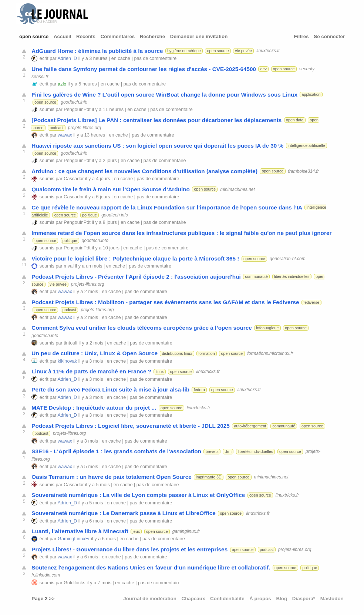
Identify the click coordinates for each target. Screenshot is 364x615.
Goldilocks (74, 583)
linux (160, 372)
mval (69, 266)
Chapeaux (193, 599)
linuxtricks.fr (268, 51)
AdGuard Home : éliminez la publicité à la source (97, 51)
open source (34, 36)
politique (90, 215)
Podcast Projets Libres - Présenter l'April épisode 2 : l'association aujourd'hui (136, 277)
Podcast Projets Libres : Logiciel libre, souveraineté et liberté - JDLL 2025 (131, 426)
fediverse (311, 302)
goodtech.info (74, 102)
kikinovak (67, 361)
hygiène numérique (184, 51)
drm (228, 451)
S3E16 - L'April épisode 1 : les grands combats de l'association (116, 451)
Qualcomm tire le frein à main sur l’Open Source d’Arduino (111, 189)
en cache (121, 58)
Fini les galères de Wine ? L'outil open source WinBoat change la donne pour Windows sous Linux (164, 95)
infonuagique (267, 328)
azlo (62, 84)
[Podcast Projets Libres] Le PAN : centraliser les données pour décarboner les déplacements (156, 120)
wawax (65, 135)
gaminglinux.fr (186, 531)
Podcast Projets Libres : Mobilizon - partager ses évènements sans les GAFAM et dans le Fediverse (165, 302)
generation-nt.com (288, 259)
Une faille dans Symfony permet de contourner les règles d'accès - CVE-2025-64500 (144, 69)
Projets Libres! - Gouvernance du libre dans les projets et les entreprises (129, 549)
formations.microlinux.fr (270, 353)
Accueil (62, 36)
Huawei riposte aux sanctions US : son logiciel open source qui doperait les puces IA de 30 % (157, 146)
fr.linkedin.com (46, 575)
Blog (282, 599)
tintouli (70, 343)
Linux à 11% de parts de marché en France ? (91, 371)
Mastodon (332, 599)
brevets (212, 451)
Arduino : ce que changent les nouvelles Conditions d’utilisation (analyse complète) (144, 171)
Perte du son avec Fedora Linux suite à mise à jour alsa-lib (110, 389)
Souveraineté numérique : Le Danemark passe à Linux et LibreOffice (123, 513)
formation (206, 353)
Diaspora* (304, 599)
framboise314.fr (304, 171)
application (311, 94)
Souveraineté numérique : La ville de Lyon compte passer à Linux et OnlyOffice (138, 495)
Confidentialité (227, 599)
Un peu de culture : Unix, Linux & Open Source (95, 353)
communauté (256, 276)
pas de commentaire (156, 58)
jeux (136, 531)
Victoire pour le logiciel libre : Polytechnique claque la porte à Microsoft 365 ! (135, 258)
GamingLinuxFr (74, 539)
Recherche (152, 36)
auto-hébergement (250, 426)
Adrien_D (67, 58)
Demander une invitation (199, 36)
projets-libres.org (85, 128)
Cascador (74, 179)
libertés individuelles (292, 276)
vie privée (243, 51)
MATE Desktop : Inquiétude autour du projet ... (94, 408)
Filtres (301, 36)
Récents (86, 36)
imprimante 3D (208, 477)
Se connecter (329, 36)
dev (264, 69)
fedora (199, 390)
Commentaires (118, 36)
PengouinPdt (77, 110)
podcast (56, 128)
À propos (260, 599)
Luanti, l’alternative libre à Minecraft (80, 531)
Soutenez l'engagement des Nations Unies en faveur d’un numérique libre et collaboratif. (151, 567)
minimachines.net (237, 189)
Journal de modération (150, 599)
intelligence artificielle (306, 145)
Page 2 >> (43, 599)
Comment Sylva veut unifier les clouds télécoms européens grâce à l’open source (141, 328)
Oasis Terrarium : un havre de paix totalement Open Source (111, 477)
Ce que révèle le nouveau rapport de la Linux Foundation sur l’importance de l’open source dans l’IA (167, 207)
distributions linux (177, 353)
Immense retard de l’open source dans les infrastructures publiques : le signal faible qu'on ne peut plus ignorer (181, 233)
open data (295, 120)
